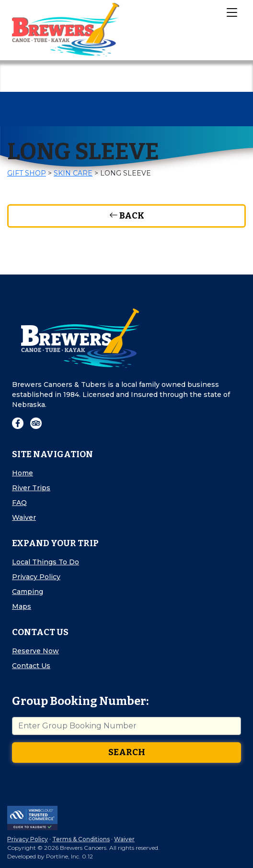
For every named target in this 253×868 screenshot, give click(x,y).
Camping (28, 592)
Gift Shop (27, 173)
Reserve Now (35, 651)
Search (127, 752)
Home (23, 473)
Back (127, 216)
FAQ (19, 503)
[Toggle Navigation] (231, 12)
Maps (22, 606)
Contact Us (31, 666)
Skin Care (73, 173)
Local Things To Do (46, 562)
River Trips (31, 488)
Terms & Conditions (81, 839)
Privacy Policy (36, 577)
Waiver (24, 517)
